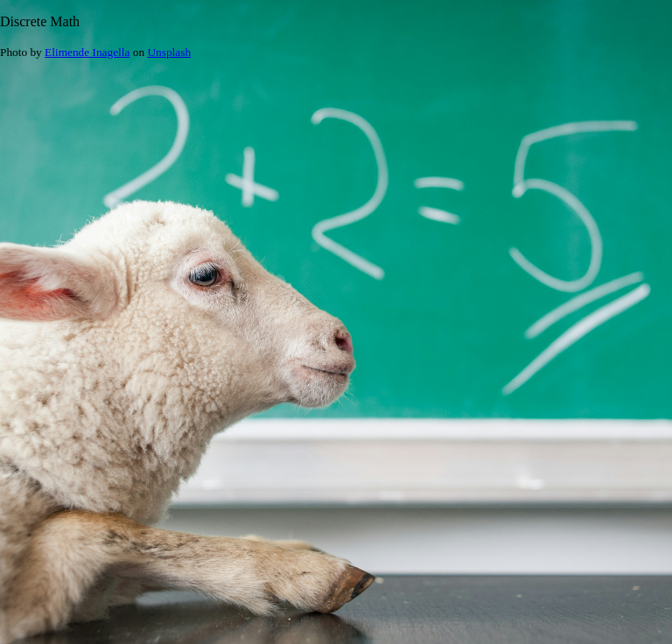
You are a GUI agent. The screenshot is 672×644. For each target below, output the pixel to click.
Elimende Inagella (87, 52)
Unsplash (169, 52)
